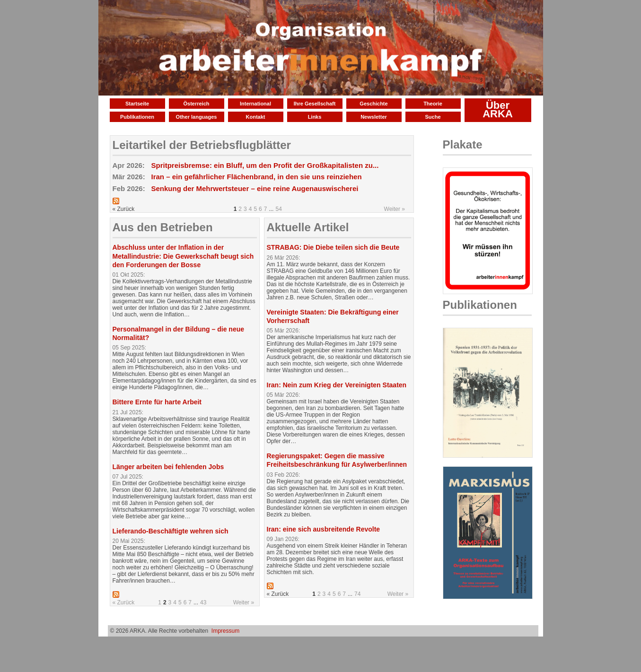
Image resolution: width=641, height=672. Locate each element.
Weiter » (395, 209)
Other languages (197, 117)
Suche (433, 117)
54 (278, 209)
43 (203, 602)
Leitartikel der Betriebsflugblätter (202, 145)
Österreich (196, 104)
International (255, 104)
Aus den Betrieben (163, 227)
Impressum (225, 631)
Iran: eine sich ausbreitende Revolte (324, 529)
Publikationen (137, 117)
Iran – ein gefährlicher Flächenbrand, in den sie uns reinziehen (257, 177)
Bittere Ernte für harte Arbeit (157, 402)
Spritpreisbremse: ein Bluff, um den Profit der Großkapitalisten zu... (265, 165)
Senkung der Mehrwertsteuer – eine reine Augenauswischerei (255, 188)
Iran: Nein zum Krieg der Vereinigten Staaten (337, 385)
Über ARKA (498, 109)
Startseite (137, 104)
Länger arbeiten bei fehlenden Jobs (168, 467)
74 (357, 594)
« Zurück (124, 602)
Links (315, 117)
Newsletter (374, 117)
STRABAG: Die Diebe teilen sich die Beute (333, 247)
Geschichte (373, 104)
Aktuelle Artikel (308, 227)
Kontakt (256, 117)
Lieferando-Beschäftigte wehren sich (171, 531)
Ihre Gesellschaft (315, 104)
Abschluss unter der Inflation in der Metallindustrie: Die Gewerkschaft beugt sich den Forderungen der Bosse (183, 256)
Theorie (433, 104)
